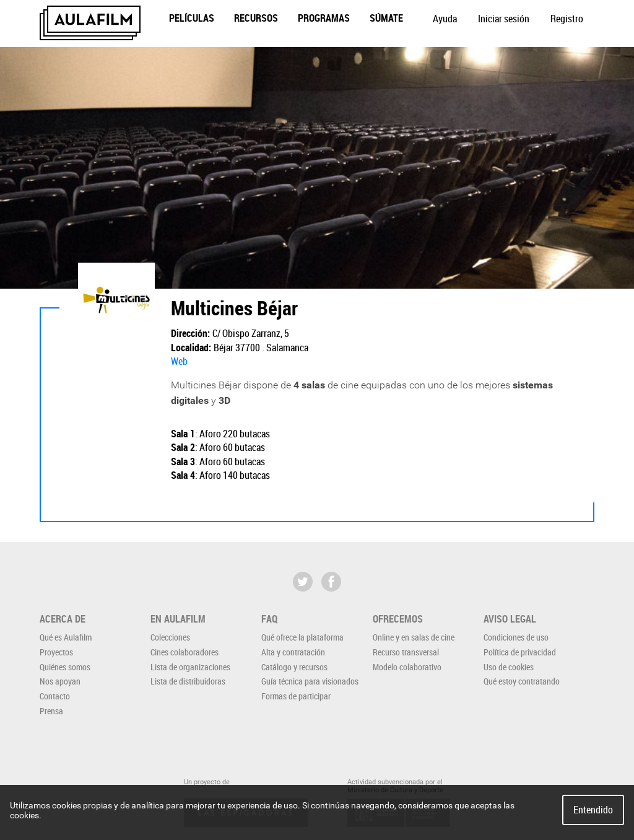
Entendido (593, 810)
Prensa (51, 711)
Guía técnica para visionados (310, 681)
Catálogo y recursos (294, 667)
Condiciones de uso (516, 637)
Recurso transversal (406, 652)
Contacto (55, 696)
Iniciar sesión (504, 19)
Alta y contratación (293, 652)
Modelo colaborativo (407, 667)
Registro (567, 19)
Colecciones (170, 637)
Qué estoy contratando (522, 681)
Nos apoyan (60, 681)
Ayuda (445, 19)
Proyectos (56, 652)
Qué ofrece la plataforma (302, 637)
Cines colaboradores (185, 652)
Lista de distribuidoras (188, 681)
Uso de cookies (509, 667)
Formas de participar (296, 696)
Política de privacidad (520, 652)
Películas (192, 18)
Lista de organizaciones (190, 667)
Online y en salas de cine (414, 637)
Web (179, 361)
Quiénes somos (65, 667)
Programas (324, 18)
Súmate (386, 18)
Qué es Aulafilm (66, 637)
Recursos (256, 18)
